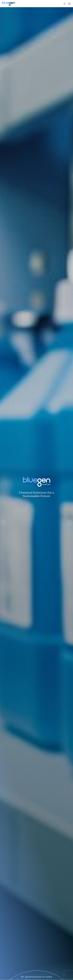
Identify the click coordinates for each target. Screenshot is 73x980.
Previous (4, 523)
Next (69, 523)
